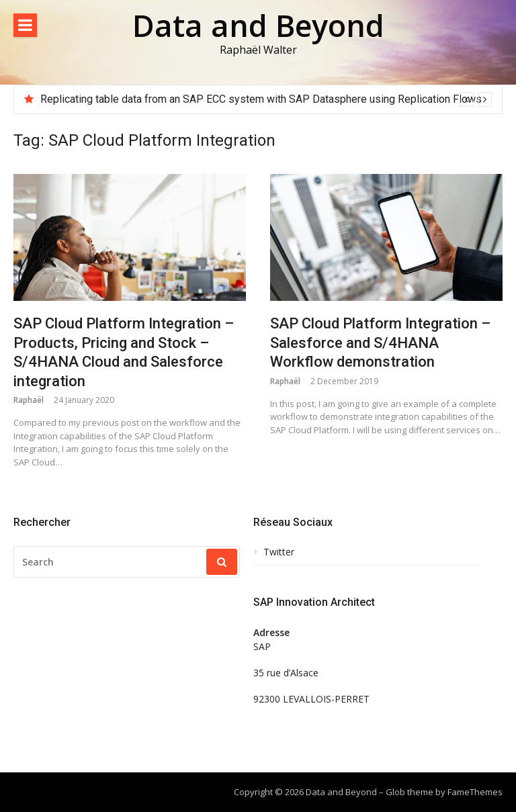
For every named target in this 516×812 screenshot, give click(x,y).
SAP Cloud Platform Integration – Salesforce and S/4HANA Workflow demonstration (380, 343)
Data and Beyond (258, 25)
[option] (266, 99)
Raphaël (29, 400)
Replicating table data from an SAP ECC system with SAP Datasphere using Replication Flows (261, 99)
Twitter (279, 552)
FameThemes (475, 792)
